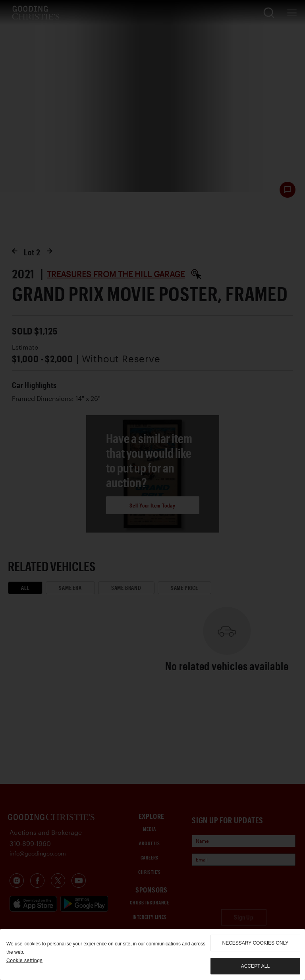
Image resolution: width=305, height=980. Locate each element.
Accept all (255, 966)
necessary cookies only (256, 943)
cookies (32, 944)
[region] (152, 955)
